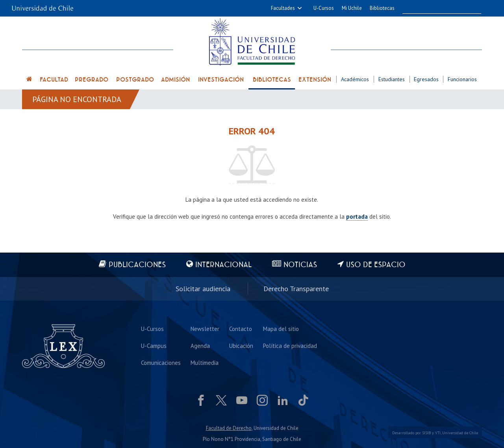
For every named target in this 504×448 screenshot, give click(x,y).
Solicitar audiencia (203, 289)
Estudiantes (392, 79)
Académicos (355, 79)
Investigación (221, 80)
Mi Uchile (352, 8)
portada (357, 217)
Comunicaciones (161, 363)
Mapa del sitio (281, 329)
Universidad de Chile (460, 433)
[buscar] (435, 8)
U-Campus (154, 346)
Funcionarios (462, 79)
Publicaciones (137, 265)
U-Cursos (324, 8)
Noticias (300, 265)
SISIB (426, 433)
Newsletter (205, 329)
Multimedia (205, 363)
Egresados (426, 79)
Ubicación (241, 346)
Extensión (315, 80)
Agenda (200, 346)
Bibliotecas (382, 8)
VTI (438, 433)
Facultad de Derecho (229, 428)
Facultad (54, 80)
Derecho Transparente (296, 289)
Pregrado (92, 80)
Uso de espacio (376, 265)
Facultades (283, 8)
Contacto (241, 329)
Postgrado (135, 80)
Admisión (175, 80)
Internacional (223, 265)
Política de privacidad (290, 346)
